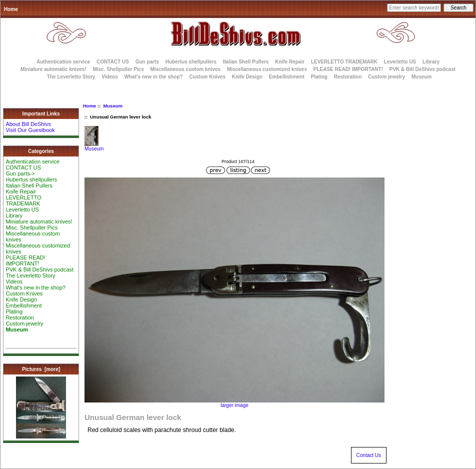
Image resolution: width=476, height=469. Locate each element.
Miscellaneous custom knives (185, 69)
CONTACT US (113, 62)
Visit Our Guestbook (30, 130)
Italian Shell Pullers (246, 62)
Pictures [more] (41, 369)
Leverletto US (400, 62)
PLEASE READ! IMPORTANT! (348, 69)
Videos (110, 77)
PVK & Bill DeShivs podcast (422, 69)
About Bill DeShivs (28, 124)
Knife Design (247, 77)
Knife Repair (290, 62)
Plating (319, 77)
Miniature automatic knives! (53, 69)
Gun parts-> (20, 173)
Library (431, 62)
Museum (113, 106)
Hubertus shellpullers (191, 62)
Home (11, 9)
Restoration (348, 77)
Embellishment (287, 77)
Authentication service (63, 62)
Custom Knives (207, 77)
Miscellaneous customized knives (267, 69)
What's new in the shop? (154, 77)
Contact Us (369, 455)
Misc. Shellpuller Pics (118, 69)
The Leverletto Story (71, 77)
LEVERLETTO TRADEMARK (344, 62)
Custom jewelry (386, 77)
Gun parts (147, 62)
